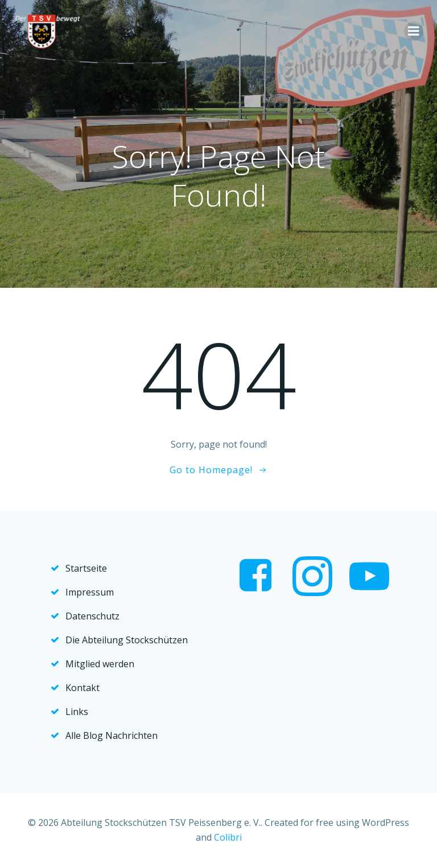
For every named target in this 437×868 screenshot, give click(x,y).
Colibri (228, 837)
